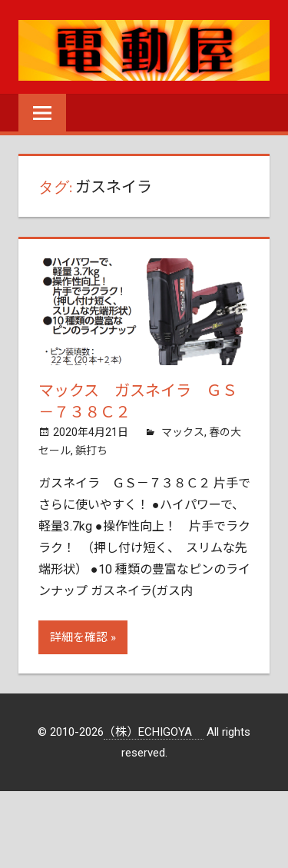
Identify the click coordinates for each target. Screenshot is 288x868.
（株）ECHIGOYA (154, 732)
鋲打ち (91, 451)
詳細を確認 (79, 637)
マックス (183, 432)
